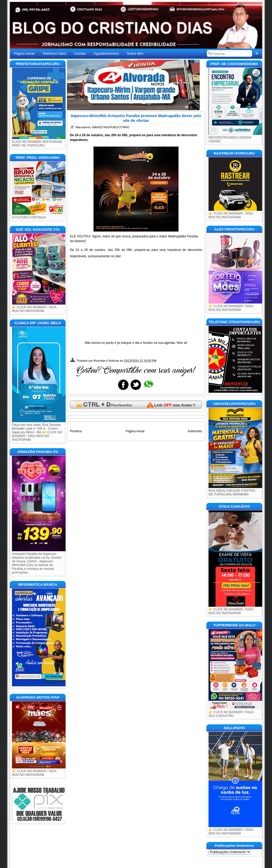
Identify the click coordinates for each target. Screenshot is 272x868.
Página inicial (135, 431)
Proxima (76, 431)
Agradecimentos (107, 54)
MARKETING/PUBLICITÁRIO (111, 127)
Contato (80, 54)
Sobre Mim (135, 54)
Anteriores (195, 431)
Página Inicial (24, 54)
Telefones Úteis (54, 54)
